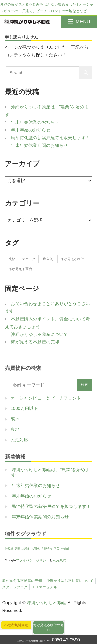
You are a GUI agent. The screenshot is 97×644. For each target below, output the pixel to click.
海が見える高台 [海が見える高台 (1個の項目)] (20, 269)
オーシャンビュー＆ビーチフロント (46, 398)
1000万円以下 (24, 409)
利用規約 (59, 560)
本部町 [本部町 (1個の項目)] (65, 549)
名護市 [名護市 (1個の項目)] (26, 549)
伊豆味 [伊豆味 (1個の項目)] (9, 549)
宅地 (15, 419)
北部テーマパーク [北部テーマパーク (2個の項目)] (22, 259)
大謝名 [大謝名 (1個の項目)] (36, 549)
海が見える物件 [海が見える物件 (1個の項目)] (72, 259)
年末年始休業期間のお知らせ (39, 145)
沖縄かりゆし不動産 (46, 603)
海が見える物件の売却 (48, 628)
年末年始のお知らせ (31, 130)
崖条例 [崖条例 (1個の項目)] (48, 259)
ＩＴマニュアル (44, 587)
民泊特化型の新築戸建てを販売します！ (50, 138)
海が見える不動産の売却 (35, 342)
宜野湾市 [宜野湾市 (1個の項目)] (47, 549)
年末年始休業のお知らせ (35, 122)
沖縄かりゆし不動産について (39, 335)
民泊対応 (19, 440)
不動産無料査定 (16, 625)
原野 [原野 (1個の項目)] (17, 549)
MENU (83, 22)
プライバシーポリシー (33, 560)
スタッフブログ (15, 587)
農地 (15, 429)
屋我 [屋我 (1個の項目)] (56, 549)
